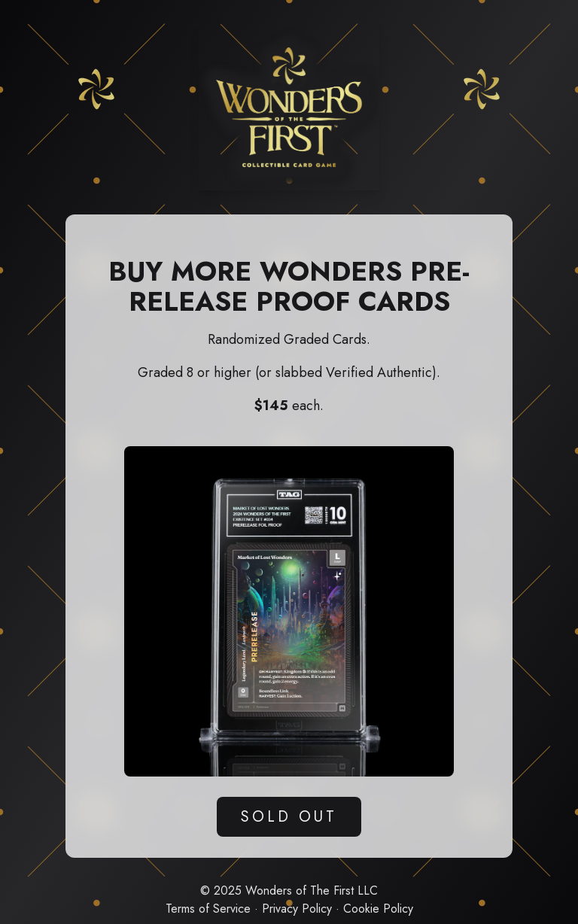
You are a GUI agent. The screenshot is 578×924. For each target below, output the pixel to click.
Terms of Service (208, 909)
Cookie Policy (378, 909)
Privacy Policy (297, 909)
